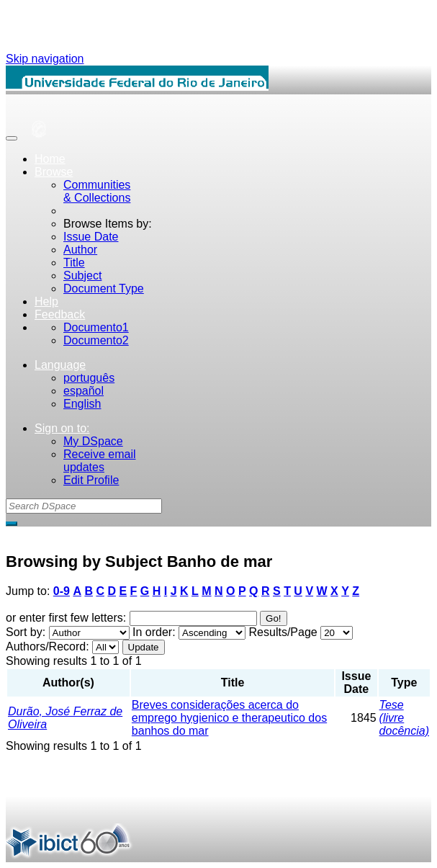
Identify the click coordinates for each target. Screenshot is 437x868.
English (82, 404)
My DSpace (93, 441)
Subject (82, 276)
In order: (154, 632)
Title (74, 263)
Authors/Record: (48, 646)
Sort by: (26, 632)
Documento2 (96, 340)
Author (80, 250)
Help (46, 301)
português (89, 378)
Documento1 (96, 327)
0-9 (62, 591)
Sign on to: (62, 428)
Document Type (104, 288)
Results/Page (283, 632)
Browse (54, 172)
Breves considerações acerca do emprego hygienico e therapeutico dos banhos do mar (229, 718)
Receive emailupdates (99, 461)
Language (60, 365)
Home (50, 159)
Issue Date (91, 237)
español (84, 391)
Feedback (60, 314)
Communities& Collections (97, 191)
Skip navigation (45, 59)
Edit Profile (91, 480)
